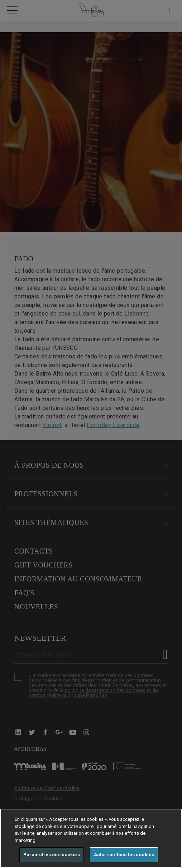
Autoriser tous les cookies (124, 855)
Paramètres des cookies (52, 855)
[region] (91, 838)
